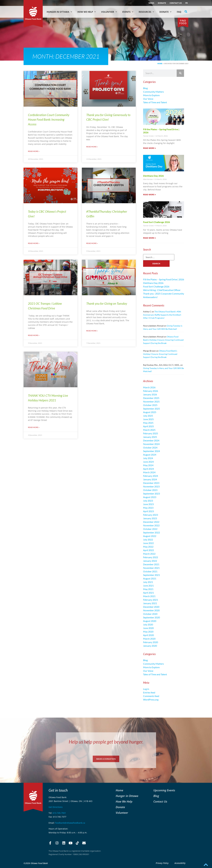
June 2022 (148, 543)
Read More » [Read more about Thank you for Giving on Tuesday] (92, 331)
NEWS (151, 3)
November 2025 (151, 401)
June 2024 (148, 462)
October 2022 (150, 529)
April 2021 (148, 593)
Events (128, 12)
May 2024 (148, 465)
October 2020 (150, 614)
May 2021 (148, 589)
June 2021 (148, 586)
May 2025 (148, 423)
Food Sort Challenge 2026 (156, 222)
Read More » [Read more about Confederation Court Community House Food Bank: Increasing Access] (34, 151)
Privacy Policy (162, 863)
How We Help (87, 12)
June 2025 (148, 419)
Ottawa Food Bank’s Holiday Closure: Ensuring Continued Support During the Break (163, 340)
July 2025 (148, 416)
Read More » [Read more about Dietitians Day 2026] (150, 195)
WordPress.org (151, 700)
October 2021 (150, 571)
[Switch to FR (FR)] (187, 3)
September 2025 (151, 409)
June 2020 (148, 628)
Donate (162, 3)
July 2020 (148, 624)
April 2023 (148, 511)
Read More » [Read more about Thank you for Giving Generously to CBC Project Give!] (92, 147)
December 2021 (151, 564)
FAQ (179, 12)
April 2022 (148, 550)
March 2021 (149, 596)
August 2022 (150, 536)
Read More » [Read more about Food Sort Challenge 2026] (150, 238)
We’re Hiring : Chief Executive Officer (162, 290)
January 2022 (150, 561)
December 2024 (151, 440)
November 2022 (151, 525)
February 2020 (151, 642)
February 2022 (151, 557)
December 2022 (151, 522)
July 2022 (148, 540)
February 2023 (151, 515)
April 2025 (148, 426)
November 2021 (151, 568)
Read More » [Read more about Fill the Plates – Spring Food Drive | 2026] (150, 148)
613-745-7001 (59, 813)
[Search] (180, 73)
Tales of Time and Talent (155, 102)
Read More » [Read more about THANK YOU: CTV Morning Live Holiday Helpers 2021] (34, 427)
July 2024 (148, 458)
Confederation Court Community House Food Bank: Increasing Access (49, 119)
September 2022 (151, 532)
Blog (145, 88)
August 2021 (150, 578)
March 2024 (149, 472)
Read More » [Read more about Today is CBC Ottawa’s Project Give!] (34, 243)
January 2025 (150, 437)
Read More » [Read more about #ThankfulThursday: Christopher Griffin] (92, 243)
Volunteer (109, 12)
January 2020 (150, 646)
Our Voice (148, 99)
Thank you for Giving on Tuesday (107, 303)
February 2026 (151, 391)
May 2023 (148, 508)
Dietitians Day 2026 (153, 176)
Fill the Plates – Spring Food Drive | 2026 (164, 279)
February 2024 (151, 476)
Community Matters (153, 92)
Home (160, 63)
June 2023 (148, 504)
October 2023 (150, 490)
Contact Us (176, 3)
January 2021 (150, 603)
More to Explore (151, 95)
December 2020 (151, 607)
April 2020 (148, 635)
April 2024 (148, 469)
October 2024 (150, 447)
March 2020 (149, 639)
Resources (146, 12)
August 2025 (150, 412)
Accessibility (180, 863)
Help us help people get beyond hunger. (106, 742)
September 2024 (151, 451)
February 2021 (151, 600)
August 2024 (150, 455)
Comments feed (151, 696)
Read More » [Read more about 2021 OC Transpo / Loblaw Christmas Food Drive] (34, 335)
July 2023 (148, 501)
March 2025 (149, 430)
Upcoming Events (164, 790)
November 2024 (151, 444)
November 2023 (151, 486)
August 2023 (150, 497)
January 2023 (150, 518)
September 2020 (151, 617)
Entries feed (149, 692)
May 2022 (148, 547)
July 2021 (148, 582)
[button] (186, 12)
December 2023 (151, 483)
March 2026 (149, 387)
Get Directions (56, 807)
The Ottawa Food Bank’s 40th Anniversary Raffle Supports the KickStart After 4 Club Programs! (162, 315)
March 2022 (149, 554)
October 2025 (150, 405)
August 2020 (150, 621)
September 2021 (151, 575)
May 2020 (148, 632)
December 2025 (151, 398)
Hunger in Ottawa (59, 12)
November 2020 (151, 610)
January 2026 (150, 394)
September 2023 (151, 494)
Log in (146, 689)
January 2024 (150, 479)
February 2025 (151, 433)
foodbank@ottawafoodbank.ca (70, 823)
